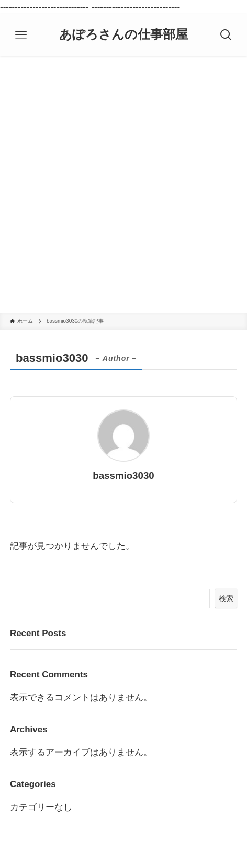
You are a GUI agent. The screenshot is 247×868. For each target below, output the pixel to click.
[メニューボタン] (21, 35)
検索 (226, 599)
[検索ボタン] (226, 35)
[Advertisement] (124, 184)
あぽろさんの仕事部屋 (124, 35)
